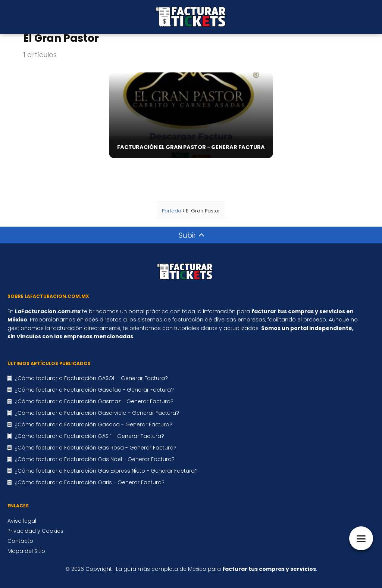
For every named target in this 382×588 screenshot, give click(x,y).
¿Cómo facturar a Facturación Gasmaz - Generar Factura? (94, 401)
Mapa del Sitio (26, 551)
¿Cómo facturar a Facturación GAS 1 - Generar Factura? (89, 436)
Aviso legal (22, 521)
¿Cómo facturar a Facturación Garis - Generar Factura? (90, 482)
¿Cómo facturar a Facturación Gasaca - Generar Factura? (93, 424)
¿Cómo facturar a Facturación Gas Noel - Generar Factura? (95, 459)
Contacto (20, 541)
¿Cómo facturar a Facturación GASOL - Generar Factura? (91, 378)
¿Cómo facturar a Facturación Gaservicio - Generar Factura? (97, 413)
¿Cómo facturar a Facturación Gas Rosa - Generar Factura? (95, 448)
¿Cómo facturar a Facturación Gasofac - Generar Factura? (94, 390)
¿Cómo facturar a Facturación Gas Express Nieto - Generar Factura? (106, 471)
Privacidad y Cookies (35, 531)
